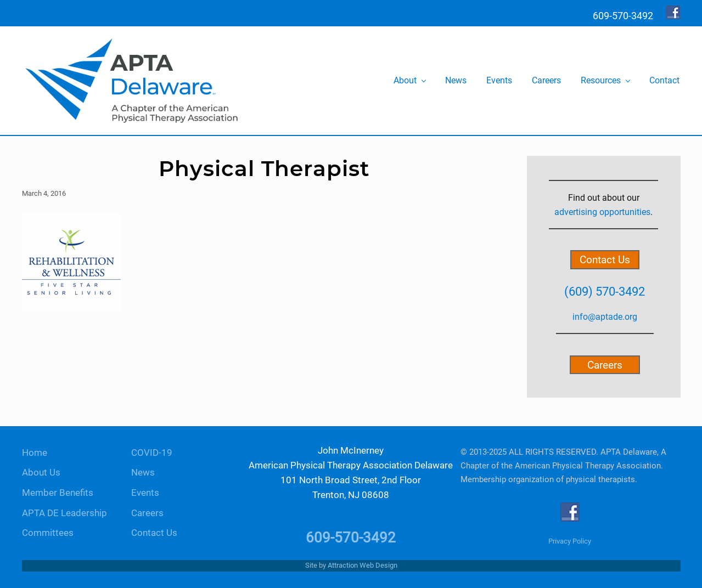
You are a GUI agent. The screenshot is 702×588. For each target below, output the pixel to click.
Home (35, 453)
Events (145, 493)
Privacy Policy (570, 541)
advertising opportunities (602, 212)
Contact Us (605, 260)
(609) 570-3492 (605, 291)
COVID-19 (152, 453)
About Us (41, 473)
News (143, 473)
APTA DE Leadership (64, 513)
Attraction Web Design (363, 565)
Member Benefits (58, 493)
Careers (605, 364)
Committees (48, 533)
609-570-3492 (351, 538)
